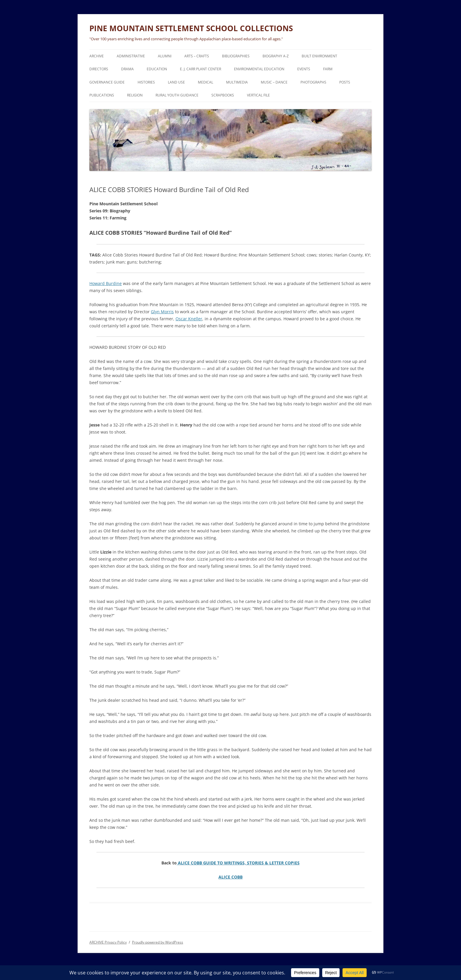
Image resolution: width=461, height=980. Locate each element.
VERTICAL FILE (258, 95)
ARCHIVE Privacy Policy (108, 942)
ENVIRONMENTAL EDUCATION (259, 69)
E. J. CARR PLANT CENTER (201, 69)
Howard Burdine (106, 283)
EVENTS (304, 69)
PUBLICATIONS (102, 95)
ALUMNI (165, 56)
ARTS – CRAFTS (197, 56)
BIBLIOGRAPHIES (236, 56)
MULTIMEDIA (237, 82)
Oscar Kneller (189, 319)
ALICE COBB (230, 877)
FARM (328, 69)
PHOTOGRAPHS (313, 82)
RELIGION (135, 95)
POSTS (345, 82)
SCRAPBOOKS (223, 95)
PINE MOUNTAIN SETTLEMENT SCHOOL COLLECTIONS (191, 28)
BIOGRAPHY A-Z (276, 56)
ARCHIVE (97, 56)
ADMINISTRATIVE (131, 56)
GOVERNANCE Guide (107, 82)
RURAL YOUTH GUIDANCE (177, 95)
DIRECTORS (99, 69)
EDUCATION (157, 69)
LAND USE (176, 82)
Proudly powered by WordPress (158, 942)
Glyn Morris (162, 312)
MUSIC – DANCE (274, 82)
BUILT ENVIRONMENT (319, 56)
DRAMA (127, 69)
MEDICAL (206, 82)
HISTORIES (146, 82)
